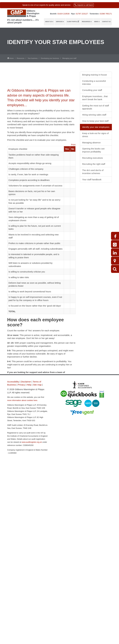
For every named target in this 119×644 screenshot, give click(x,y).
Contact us (106, 22)
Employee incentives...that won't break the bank (95, 98)
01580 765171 (106, 14)
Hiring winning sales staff (94, 115)
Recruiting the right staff (94, 164)
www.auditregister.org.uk (32, 442)
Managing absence (91, 143)
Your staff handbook (92, 179)
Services (60, 22)
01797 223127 (82, 14)
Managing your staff (69, 58)
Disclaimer (26, 382)
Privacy (21, 385)
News (97, 22)
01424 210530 (63, 14)
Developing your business (50, 58)
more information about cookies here (22, 400)
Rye (73, 14)
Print (73, 164)
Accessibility (13, 382)
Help (29, 385)
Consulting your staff (92, 90)
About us (49, 22)
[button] (60, 5)
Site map (37, 385)
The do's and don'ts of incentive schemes (93, 172)
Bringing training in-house (95, 75)
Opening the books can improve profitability (93, 150)
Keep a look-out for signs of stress (96, 135)
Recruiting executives (93, 158)
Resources (87, 22)
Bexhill (53, 14)
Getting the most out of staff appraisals (96, 107)
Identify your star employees (96, 127)
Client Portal (73, 22)
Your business (33, 58)
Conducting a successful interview (94, 82)
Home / (12, 58)
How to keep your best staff (95, 121)
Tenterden (94, 14)
